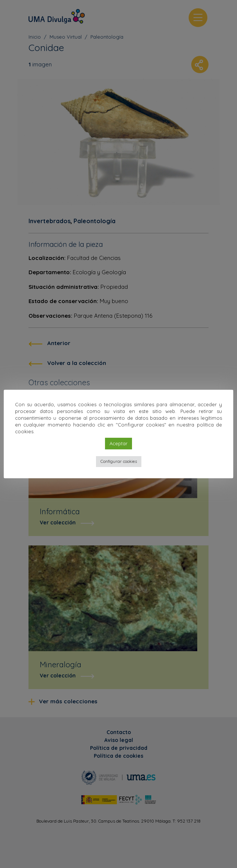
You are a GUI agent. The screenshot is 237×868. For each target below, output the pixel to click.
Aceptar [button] (118, 443)
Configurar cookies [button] (119, 461)
